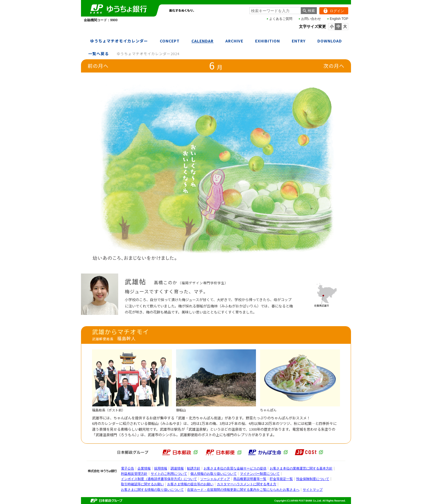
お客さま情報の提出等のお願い (190, 484)
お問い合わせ (311, 19)
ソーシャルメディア (215, 479)
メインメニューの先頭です (81, 0)
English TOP (339, 19)
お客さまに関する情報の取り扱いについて (152, 490)
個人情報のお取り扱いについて (214, 474)
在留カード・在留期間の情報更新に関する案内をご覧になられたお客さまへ (243, 490)
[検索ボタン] (309, 11)
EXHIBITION (268, 41)
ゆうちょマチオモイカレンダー (119, 41)
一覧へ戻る (98, 53)
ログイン (332, 11)
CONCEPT (170, 41)
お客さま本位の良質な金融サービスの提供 (235, 468)
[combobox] (275, 11)
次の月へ (334, 66)
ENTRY (299, 41)
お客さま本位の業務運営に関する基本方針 (301, 468)
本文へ (0, 0)
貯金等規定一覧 (281, 479)
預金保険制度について (313, 479)
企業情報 (144, 468)
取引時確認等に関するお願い (142, 484)
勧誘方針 (194, 468)
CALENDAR (202, 41)
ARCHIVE (234, 41)
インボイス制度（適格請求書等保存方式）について (159, 479)
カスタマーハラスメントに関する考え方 (247, 484)
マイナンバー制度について (260, 474)
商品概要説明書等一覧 (250, 479)
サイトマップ (313, 490)
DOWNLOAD (330, 41)
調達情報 (177, 468)
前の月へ (98, 66)
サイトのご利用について (169, 474)
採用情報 (161, 468)
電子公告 (128, 468)
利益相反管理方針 (134, 474)
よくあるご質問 (281, 19)
